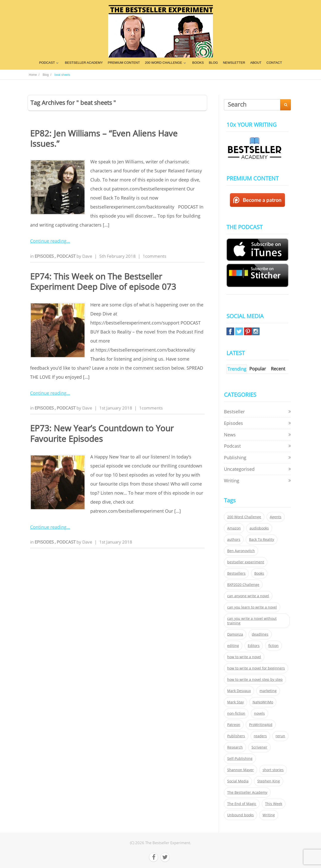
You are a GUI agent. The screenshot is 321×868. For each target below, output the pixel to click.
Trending (237, 369)
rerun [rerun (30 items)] (280, 736)
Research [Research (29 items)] (235, 747)
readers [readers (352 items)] (260, 736)
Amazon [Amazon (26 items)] (234, 528)
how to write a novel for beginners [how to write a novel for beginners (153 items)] (256, 668)
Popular (258, 369)
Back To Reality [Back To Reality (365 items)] (262, 540)
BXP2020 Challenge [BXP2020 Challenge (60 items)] (243, 585)
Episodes (45, 256)
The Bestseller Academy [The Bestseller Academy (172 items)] (247, 792)
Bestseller (234, 412)
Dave (87, 256)
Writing (232, 481)
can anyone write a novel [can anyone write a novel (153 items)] (248, 596)
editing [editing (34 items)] (233, 646)
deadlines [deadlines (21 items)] (260, 634)
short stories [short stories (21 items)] (273, 770)
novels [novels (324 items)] (259, 713)
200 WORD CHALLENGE (164, 63)
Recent (278, 369)
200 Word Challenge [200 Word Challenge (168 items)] (244, 517)
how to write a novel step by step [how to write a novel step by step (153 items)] (255, 680)
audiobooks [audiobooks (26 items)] (259, 528)
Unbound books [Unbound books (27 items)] (240, 815)
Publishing (235, 457)
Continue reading (48, 241)
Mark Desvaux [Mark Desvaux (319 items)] (239, 691)
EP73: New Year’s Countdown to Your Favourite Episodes (102, 433)
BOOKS (198, 63)
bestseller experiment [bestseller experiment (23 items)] (246, 562)
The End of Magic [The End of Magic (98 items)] (242, 804)
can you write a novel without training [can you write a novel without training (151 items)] (252, 621)
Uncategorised (239, 469)
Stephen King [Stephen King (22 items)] (269, 781)
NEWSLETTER (234, 63)
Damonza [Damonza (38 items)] (235, 634)
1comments (154, 256)
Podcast (67, 256)
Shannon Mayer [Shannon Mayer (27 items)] (240, 770)
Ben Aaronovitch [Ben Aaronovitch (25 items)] (241, 551)
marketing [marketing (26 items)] (268, 691)
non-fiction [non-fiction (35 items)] (236, 713)
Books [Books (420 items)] (259, 573)
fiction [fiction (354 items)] (273, 646)
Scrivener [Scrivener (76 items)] (259, 747)
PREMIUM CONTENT (124, 63)
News (230, 435)
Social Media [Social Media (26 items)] (238, 781)
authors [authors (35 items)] (234, 540)
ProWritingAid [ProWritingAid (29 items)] (261, 725)
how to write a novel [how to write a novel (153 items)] (244, 657)
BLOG (213, 63)
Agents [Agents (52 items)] (276, 517)
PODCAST (47, 63)
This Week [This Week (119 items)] (274, 804)
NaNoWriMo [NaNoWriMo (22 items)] (263, 702)
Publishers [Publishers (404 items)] (236, 736)
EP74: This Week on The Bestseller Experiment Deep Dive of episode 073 (103, 282)
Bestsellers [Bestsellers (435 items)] (236, 573)
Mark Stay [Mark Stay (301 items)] (235, 702)
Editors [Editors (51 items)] (254, 646)
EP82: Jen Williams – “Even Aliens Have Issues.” (104, 139)
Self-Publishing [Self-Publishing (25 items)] (240, 759)
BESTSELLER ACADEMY (84, 63)
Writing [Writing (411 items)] (269, 815)
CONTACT (274, 63)
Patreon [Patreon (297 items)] (234, 725)
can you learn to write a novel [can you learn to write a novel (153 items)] (252, 607)
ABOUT (256, 63)
